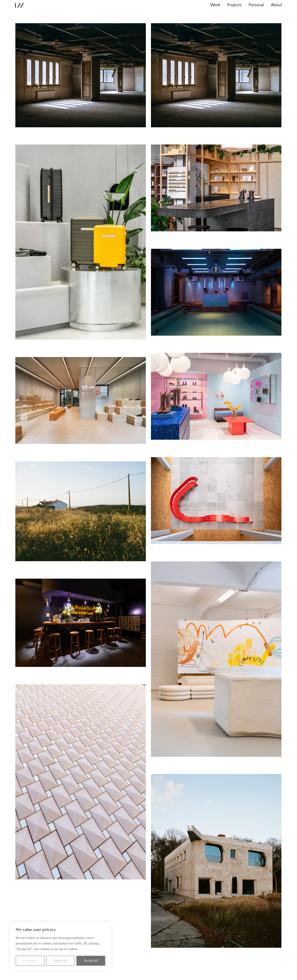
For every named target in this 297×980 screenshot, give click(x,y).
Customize (30, 961)
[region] (60, 946)
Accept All (91, 961)
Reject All (60, 961)
